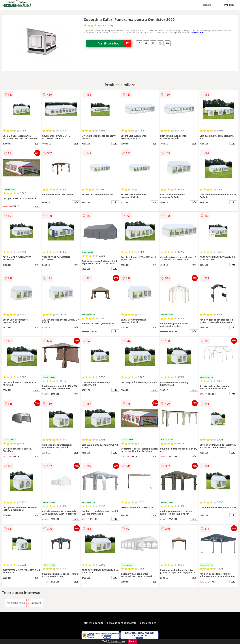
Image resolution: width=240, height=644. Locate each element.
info (37, 143)
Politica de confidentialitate (121, 623)
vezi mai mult (198, 33)
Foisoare (206, 5)
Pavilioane (228, 5)
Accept (132, 641)
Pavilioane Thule (16, 603)
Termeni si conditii (93, 623)
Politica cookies (147, 623)
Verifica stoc (115, 43)
